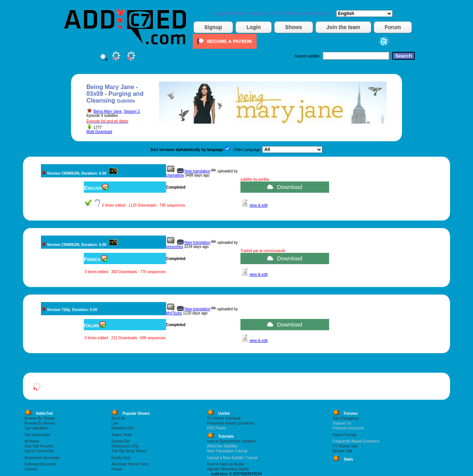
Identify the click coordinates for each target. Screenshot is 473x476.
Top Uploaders (36, 428)
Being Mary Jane (108, 111)
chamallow (175, 175)
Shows (294, 27)
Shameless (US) (125, 446)
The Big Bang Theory (129, 451)
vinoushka (175, 247)
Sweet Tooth (122, 435)
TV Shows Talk (345, 446)
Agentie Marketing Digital (228, 469)
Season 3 (131, 111)
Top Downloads (37, 435)
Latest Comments (39, 451)
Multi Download (99, 132)
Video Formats (345, 435)
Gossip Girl (120, 441)
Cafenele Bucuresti (40, 464)
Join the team (343, 27)
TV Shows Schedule (224, 418)
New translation (197, 171)
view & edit (258, 205)
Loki (115, 423)
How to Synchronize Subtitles (231, 441)
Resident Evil (122, 428)
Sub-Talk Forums (39, 446)
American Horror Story (130, 464)
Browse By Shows (40, 418)
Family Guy (121, 458)
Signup (213, 27)
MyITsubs (174, 313)
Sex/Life (118, 418)
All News (32, 441)
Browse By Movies (40, 423)
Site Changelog (345, 418)
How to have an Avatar (226, 464)
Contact (31, 469)
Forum (393, 27)
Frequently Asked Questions (230, 423)
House (117, 469)
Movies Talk (342, 451)
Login (254, 27)
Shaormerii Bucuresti (42, 458)
